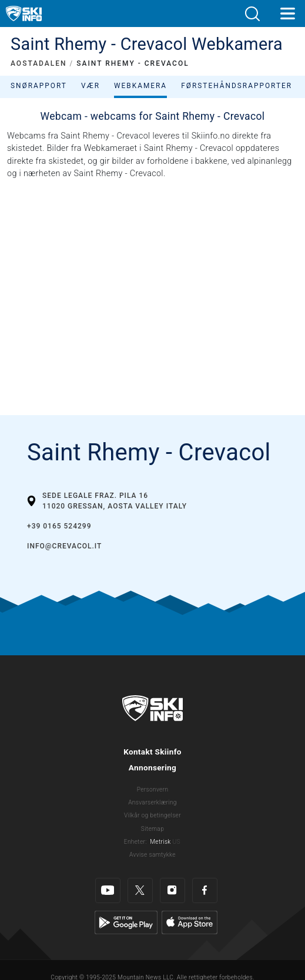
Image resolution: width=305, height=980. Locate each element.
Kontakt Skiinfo (152, 752)
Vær (91, 86)
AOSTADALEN (39, 63)
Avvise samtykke (152, 855)
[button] (252, 14)
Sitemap (152, 829)
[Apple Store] (190, 922)
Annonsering (152, 767)
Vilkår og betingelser (152, 815)
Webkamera (140, 86)
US (176, 842)
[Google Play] (126, 922)
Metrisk (160, 842)
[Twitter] (140, 890)
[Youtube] (108, 890)
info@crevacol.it (64, 546)
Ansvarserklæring (152, 802)
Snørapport (39, 86)
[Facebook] (205, 890)
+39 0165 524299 (59, 526)
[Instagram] (172, 890)
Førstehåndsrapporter (237, 86)
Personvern (153, 789)
